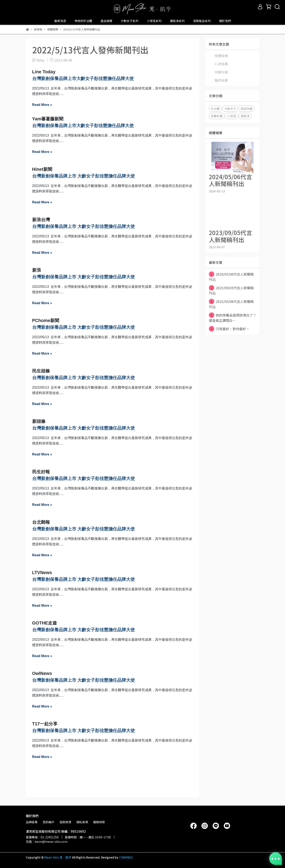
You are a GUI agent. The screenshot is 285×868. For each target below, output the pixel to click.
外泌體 (215, 108)
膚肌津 (245, 116)
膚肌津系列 (177, 21)
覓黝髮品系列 (202, 21)
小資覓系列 (154, 21)
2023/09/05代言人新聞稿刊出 (231, 290)
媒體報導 (221, 56)
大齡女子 (230, 108)
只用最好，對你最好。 (229, 329)
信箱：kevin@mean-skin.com (47, 842)
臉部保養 (247, 108)
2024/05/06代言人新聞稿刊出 (231, 277)
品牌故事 (32, 822)
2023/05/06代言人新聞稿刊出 (231, 304)
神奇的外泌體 (83, 21)
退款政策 (65, 822)
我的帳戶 (49, 822)
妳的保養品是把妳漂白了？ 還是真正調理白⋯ (233, 318)
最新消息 (60, 21)
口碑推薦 (221, 64)
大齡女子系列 (130, 21)
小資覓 (232, 116)
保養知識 (221, 72)
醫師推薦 (221, 80)
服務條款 (99, 822)
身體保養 (217, 116)
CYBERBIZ (126, 857)
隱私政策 (82, 822)
